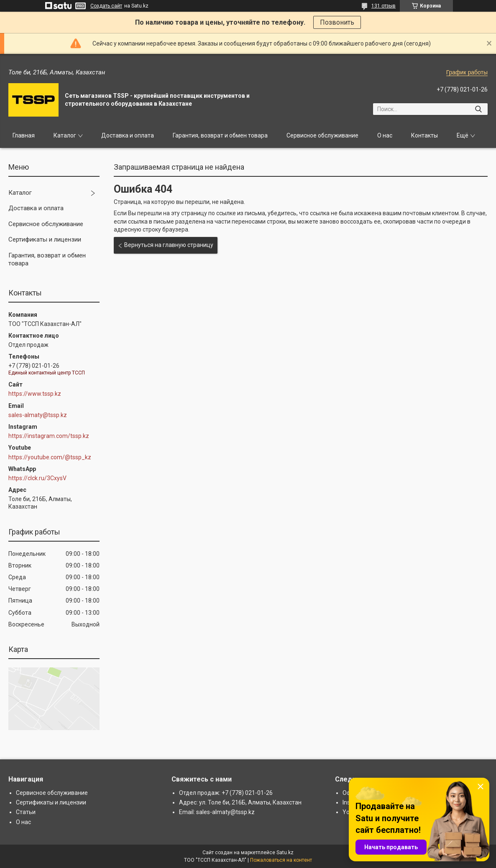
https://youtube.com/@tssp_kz (50, 457)
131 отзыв (384, 6)
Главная (24, 135)
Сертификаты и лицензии (45, 239)
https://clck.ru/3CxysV (37, 478)
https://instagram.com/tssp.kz (49, 436)
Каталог (65, 135)
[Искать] (478, 109)
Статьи (26, 812)
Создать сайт (106, 6)
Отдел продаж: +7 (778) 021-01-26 (226, 793)
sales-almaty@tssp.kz (38, 415)
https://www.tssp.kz (35, 394)
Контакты (424, 135)
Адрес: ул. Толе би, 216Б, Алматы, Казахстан (240, 802)
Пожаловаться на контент (281, 860)
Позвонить (337, 22)
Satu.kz (285, 853)
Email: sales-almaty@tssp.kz (217, 812)
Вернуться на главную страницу (169, 245)
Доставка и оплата (128, 135)
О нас (385, 135)
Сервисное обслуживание (322, 135)
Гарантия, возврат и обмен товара (220, 135)
